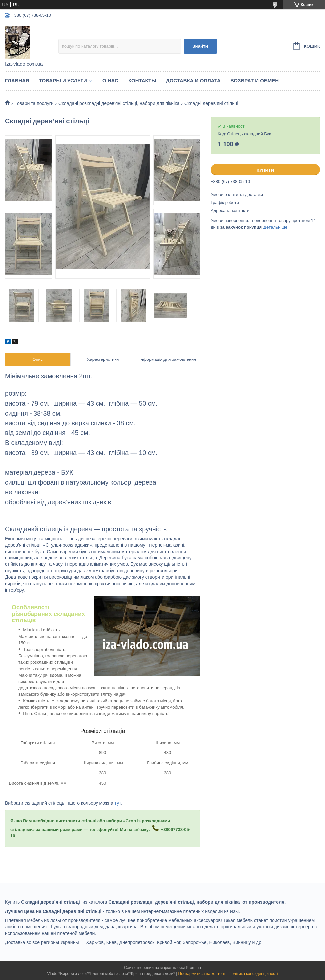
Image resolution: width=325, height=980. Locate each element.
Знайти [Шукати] (200, 46)
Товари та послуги (34, 103)
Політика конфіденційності (253, 974)
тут (118, 803)
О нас (110, 80)
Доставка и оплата (193, 80)
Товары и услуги (63, 80)
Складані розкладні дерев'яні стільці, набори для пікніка (119, 103)
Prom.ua (194, 968)
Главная (17, 80)
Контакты (142, 80)
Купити (265, 170)
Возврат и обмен (255, 80)
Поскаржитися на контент (202, 974)
